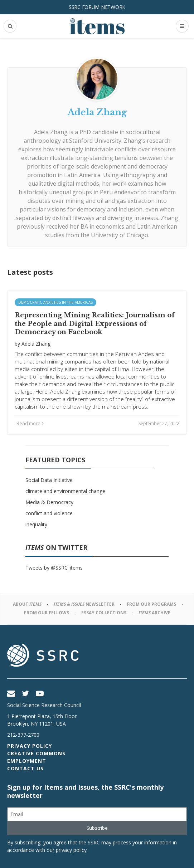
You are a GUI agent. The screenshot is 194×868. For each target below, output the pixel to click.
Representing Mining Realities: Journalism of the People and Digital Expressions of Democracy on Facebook (95, 324)
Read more (30, 423)
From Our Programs (151, 604)
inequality (36, 524)
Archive (154, 613)
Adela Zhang (51, 132)
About (27, 604)
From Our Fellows (47, 613)
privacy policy (71, 850)
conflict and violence (49, 513)
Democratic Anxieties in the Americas (55, 302)
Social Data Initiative (49, 480)
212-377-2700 (23, 735)
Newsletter (84, 604)
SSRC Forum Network (97, 7)
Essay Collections (104, 613)
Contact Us (25, 768)
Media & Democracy (49, 502)
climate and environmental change (65, 491)
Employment (27, 761)
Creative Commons (36, 753)
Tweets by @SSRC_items (54, 568)
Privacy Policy (30, 746)
